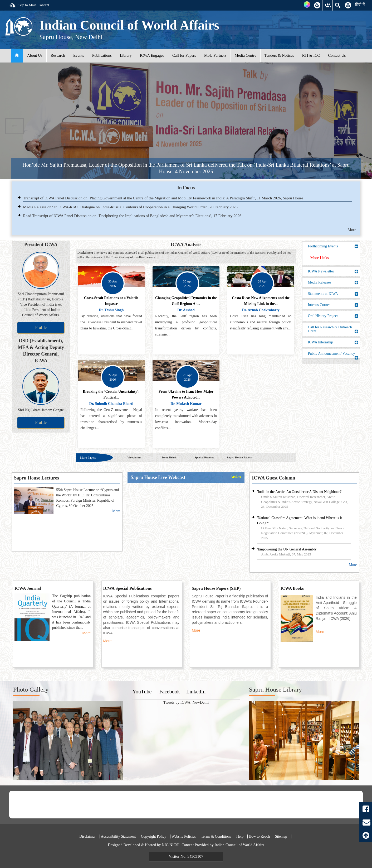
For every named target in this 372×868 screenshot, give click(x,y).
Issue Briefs (169, 457)
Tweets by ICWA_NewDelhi (186, 702)
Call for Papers (184, 55)
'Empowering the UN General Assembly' (287, 549)
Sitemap (281, 836)
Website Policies (184, 836)
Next (358, 126)
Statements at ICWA (333, 294)
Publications (102, 55)
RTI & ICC (311, 55)
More (352, 230)
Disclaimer (87, 836)
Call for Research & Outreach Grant (333, 329)
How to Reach (259, 836)
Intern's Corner (333, 305)
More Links (320, 258)
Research (58, 55)
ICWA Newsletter (333, 271)
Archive (236, 477)
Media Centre (246, 55)
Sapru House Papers (239, 457)
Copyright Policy (154, 836)
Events (79, 55)
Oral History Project (333, 316)
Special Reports (204, 457)
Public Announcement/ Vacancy (333, 355)
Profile (41, 327)
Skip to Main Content (29, 6)
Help (240, 836)
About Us (35, 55)
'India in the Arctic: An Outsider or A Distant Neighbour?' (300, 492)
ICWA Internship (333, 342)
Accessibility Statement (118, 836)
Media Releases (333, 282)
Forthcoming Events (333, 246)
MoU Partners (215, 55)
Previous (14, 126)
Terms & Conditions (216, 836)
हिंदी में (360, 4)
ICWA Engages (152, 55)
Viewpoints (134, 457)
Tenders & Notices (279, 55)
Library (126, 55)
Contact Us (337, 55)
